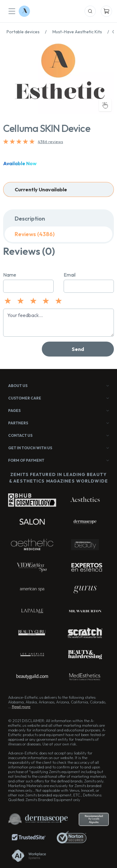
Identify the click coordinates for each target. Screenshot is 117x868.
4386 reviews (50, 142)
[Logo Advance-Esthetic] (24, 11)
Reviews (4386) (35, 234)
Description (30, 219)
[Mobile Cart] (106, 11)
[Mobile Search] (90, 11)
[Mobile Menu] (12, 11)
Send (78, 349)
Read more (21, 707)
